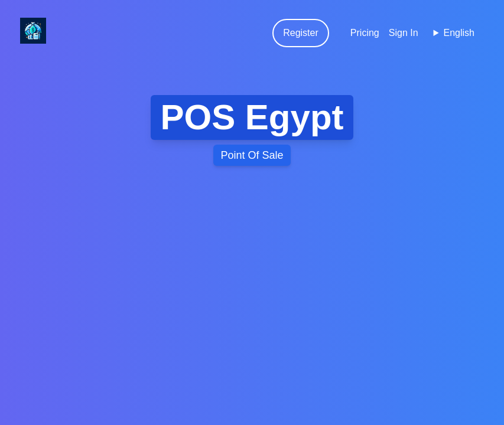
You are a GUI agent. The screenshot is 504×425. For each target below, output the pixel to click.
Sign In (404, 33)
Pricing (365, 33)
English (459, 33)
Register (301, 33)
